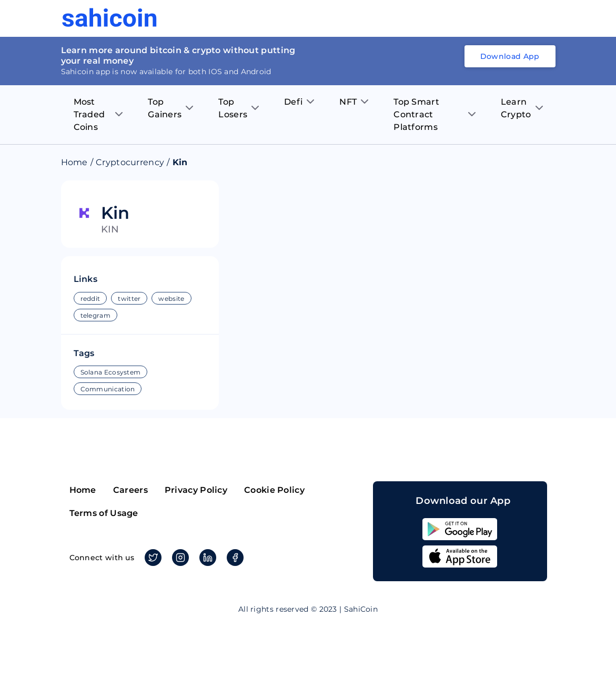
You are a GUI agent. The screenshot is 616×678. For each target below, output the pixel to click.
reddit (90, 298)
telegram (95, 315)
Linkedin (206, 558)
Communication (108, 389)
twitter (129, 298)
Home (74, 162)
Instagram (179, 558)
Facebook (233, 558)
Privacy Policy (196, 490)
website (171, 298)
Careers (130, 490)
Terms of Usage (104, 513)
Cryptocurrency (130, 162)
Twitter (151, 558)
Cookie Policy (274, 490)
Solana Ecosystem (111, 372)
